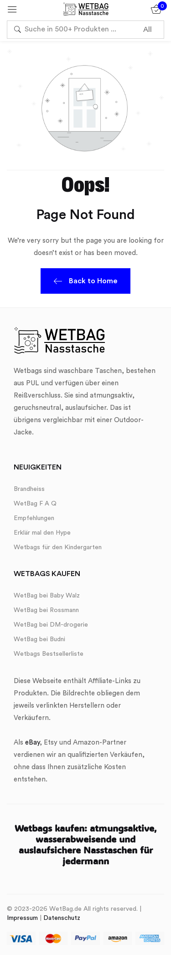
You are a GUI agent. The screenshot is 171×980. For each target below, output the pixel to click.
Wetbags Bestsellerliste (49, 654)
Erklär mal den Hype (42, 533)
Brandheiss (29, 489)
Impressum (22, 918)
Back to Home (85, 282)
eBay (32, 743)
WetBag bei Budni (39, 639)
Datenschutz (62, 918)
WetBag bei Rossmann (46, 610)
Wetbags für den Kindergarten (58, 547)
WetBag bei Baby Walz (47, 596)
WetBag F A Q (35, 504)
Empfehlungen (34, 518)
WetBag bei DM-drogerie (51, 625)
